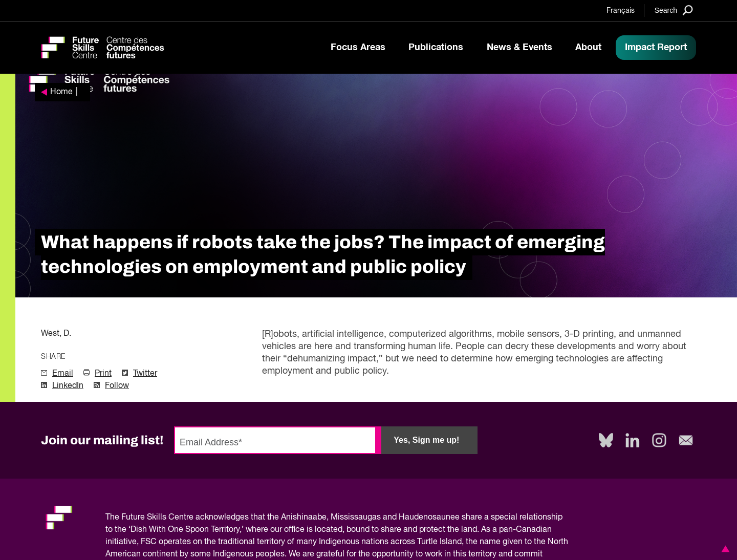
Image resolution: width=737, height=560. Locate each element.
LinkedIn (68, 386)
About (588, 48)
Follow (117, 386)
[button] (724, 549)
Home (61, 92)
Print (103, 374)
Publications (436, 48)
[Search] (674, 10)
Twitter (145, 374)
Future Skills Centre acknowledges (185, 518)
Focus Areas (358, 48)
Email (63, 374)
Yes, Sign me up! (426, 440)
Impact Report (656, 48)
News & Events (519, 48)
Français (621, 11)
